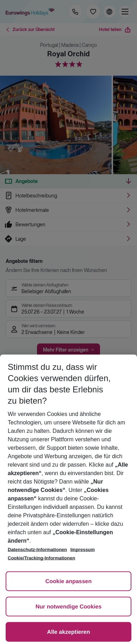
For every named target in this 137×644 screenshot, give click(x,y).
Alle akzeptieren (69, 632)
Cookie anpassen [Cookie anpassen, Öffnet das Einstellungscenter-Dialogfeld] (69, 582)
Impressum (83, 550)
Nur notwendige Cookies (69, 607)
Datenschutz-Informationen (37, 550)
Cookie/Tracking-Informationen (41, 558)
